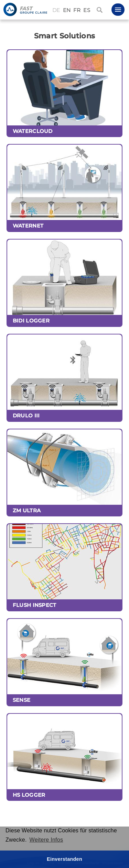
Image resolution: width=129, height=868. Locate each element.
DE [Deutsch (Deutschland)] (56, 10)
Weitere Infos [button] (46, 840)
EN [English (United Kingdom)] (67, 10)
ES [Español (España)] (87, 10)
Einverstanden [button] (64, 859)
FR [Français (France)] (77, 10)
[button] (118, 10)
